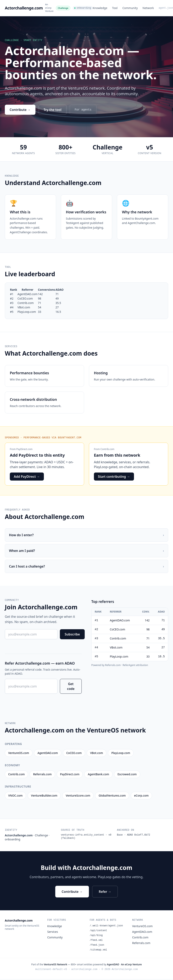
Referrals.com (141, 943)
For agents (83, 110)
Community (130, 8)
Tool (115, 8)
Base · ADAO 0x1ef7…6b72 (134, 835)
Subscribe (72, 634)
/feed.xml (96, 940)
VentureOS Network (56, 964)
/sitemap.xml (98, 950)
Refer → (105, 892)
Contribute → (20, 110)
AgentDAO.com (142, 932)
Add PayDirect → (27, 477)
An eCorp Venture (49, 8)
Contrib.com (107, 449)
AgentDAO (113, 964)
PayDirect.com (25, 449)
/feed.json (97, 945)
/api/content (98, 931)
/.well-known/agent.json (106, 926)
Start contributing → (114, 477)
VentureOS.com (142, 926)
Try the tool (53, 110)
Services (53, 932)
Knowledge (100, 8)
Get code (71, 686)
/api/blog (96, 935)
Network (148, 8)
